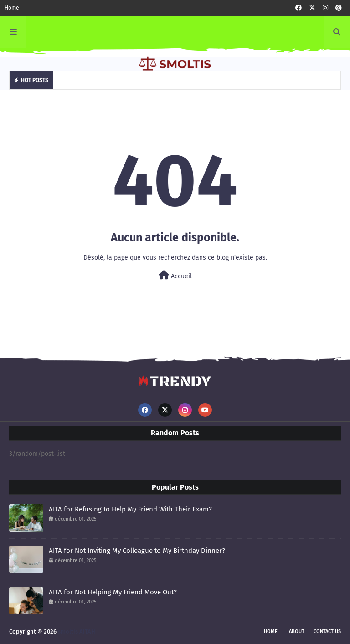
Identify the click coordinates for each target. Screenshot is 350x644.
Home (12, 8)
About (297, 631)
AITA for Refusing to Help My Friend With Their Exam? (130, 509)
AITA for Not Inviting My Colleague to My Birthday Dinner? (137, 551)
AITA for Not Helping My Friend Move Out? (113, 592)
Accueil (175, 275)
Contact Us (327, 631)
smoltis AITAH (77, 631)
